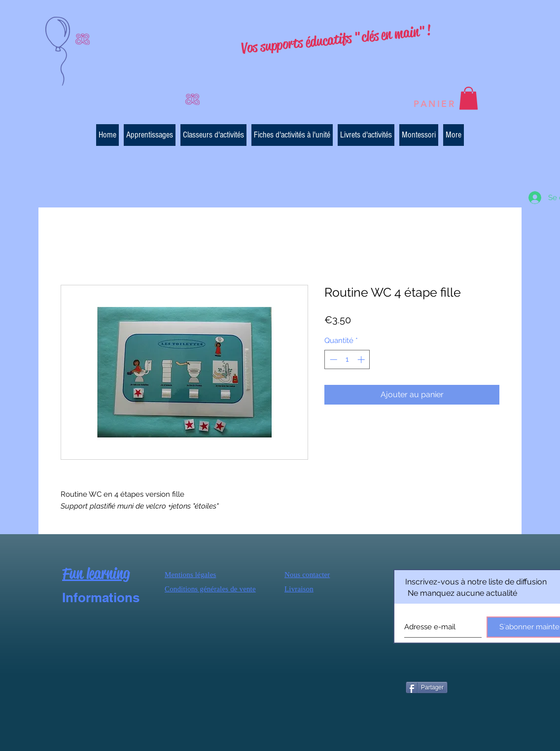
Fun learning (96, 573)
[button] (469, 98)
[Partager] (427, 687)
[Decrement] (332, 359)
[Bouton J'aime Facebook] (475, 686)
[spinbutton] (347, 359)
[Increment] (362, 359)
